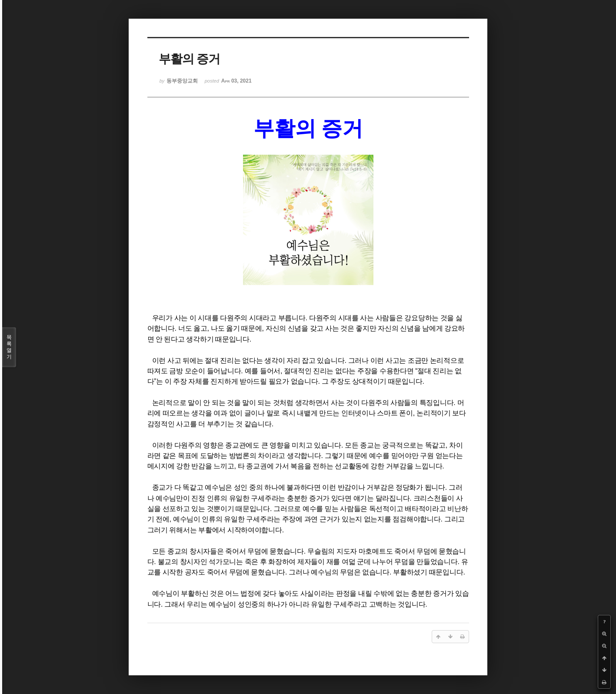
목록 (9, 347)
